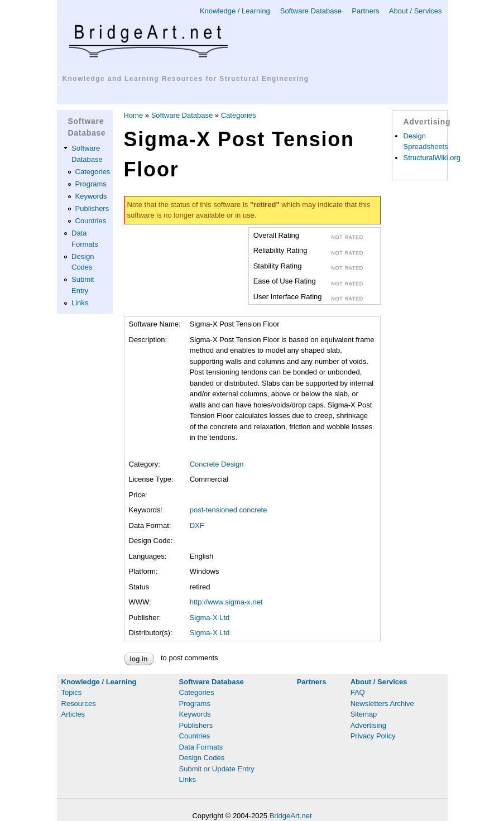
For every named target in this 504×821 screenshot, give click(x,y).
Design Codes (202, 758)
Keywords (91, 196)
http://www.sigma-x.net (226, 602)
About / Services (416, 11)
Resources (79, 704)
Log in (139, 659)
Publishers (92, 208)
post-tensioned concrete (229, 510)
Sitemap (364, 714)
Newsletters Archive (382, 704)
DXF (197, 525)
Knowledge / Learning (235, 11)
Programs (91, 184)
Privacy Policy (373, 736)
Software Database (311, 11)
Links (80, 303)
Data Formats (201, 747)
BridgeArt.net (291, 816)
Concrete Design (217, 464)
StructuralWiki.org (432, 158)
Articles (73, 714)
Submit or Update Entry (217, 769)
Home (134, 115)
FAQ (358, 692)
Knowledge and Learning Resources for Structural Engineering (186, 79)
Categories (93, 172)
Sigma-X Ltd (210, 618)
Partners (365, 11)
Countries (91, 221)
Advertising (368, 725)
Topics (72, 692)
